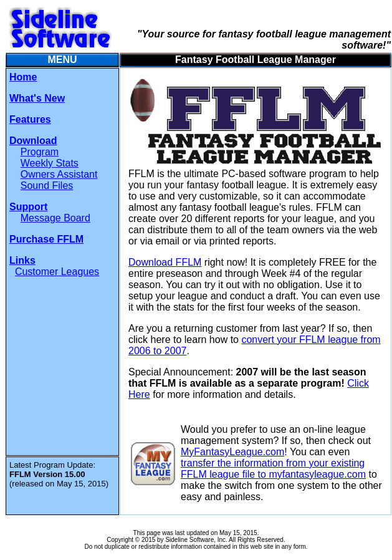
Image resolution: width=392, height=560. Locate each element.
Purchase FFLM (46, 239)
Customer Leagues (57, 272)
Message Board (55, 218)
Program (40, 152)
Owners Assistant (59, 174)
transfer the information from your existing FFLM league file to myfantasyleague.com (273, 469)
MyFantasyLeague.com (232, 452)
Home (23, 77)
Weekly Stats (50, 163)
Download (33, 141)
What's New (37, 98)
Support (28, 207)
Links (22, 260)
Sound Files (47, 186)
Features (30, 119)
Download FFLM (165, 262)
